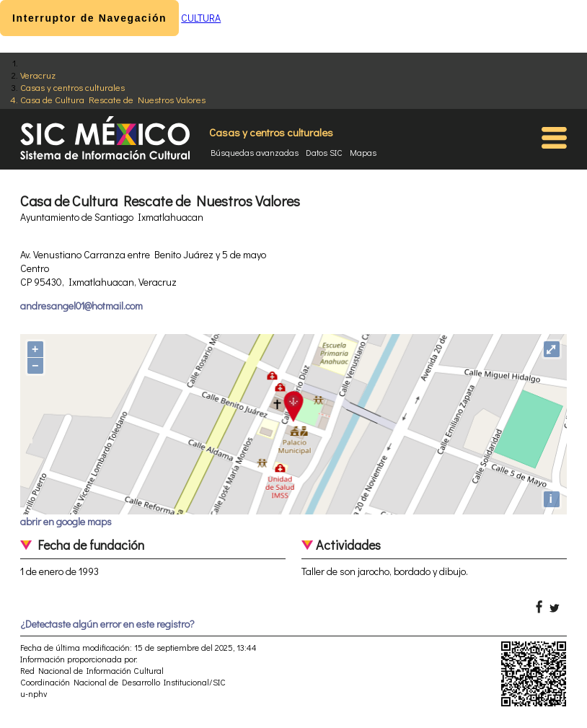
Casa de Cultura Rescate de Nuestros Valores (113, 99)
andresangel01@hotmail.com (81, 306)
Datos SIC (324, 152)
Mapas (363, 152)
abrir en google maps (66, 521)
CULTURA (201, 18)
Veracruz (38, 75)
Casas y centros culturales (72, 87)
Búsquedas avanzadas (255, 152)
